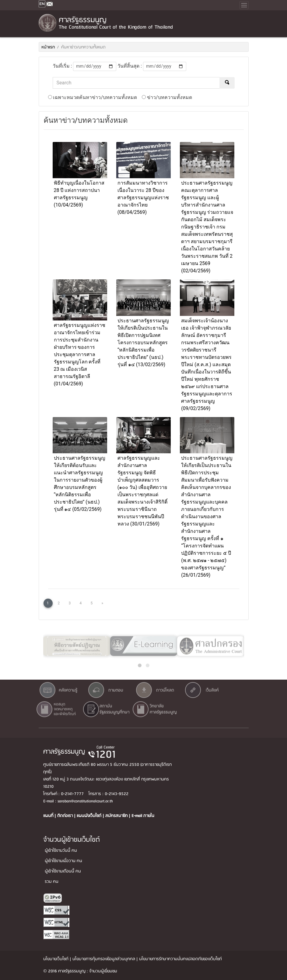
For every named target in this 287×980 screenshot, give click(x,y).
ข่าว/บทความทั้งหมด (167, 97)
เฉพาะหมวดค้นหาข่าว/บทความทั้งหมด (93, 97)
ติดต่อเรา (66, 816)
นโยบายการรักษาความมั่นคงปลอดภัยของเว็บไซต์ (180, 959)
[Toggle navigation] (244, 5)
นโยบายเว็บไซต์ (56, 959)
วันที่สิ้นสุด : (130, 66)
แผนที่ (49, 816)
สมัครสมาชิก (117, 816)
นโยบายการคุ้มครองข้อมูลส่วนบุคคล (104, 959)
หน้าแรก (48, 47)
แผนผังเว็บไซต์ (90, 816)
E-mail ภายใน (143, 816)
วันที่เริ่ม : (62, 66)
